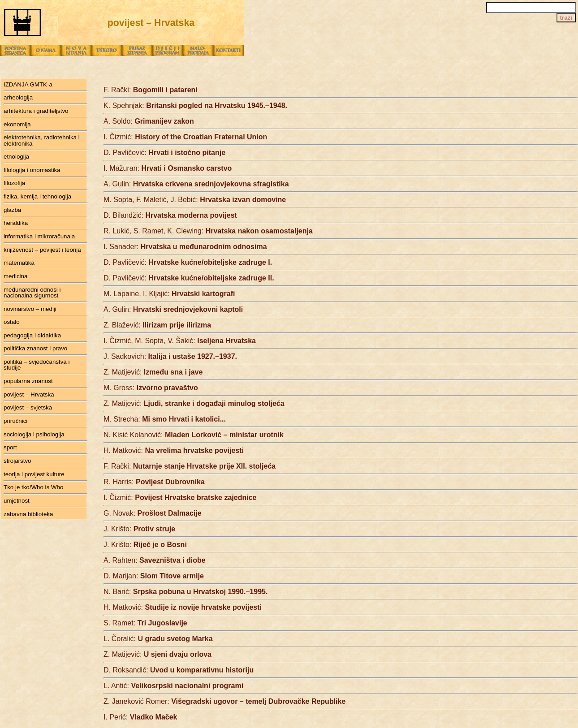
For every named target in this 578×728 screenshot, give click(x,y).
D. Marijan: (154, 576)
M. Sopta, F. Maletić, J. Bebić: (195, 200)
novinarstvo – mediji (30, 309)
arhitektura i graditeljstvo (36, 111)
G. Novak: (153, 513)
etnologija (16, 157)
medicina (15, 276)
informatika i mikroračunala (39, 236)
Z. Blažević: (157, 325)
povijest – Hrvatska (29, 394)
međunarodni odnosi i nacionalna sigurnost (32, 293)
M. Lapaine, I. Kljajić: (169, 294)
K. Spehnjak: (195, 106)
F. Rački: (151, 90)
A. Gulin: (196, 184)
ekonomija (17, 124)
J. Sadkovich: (170, 356)
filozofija (14, 183)
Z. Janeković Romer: (224, 701)
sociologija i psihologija (34, 434)
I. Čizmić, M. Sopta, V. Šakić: (180, 341)
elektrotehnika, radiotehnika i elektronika (42, 140)
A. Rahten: (155, 560)
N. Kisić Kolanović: (194, 435)
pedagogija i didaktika (32, 335)
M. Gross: (151, 388)
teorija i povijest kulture (34, 474)
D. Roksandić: (179, 670)
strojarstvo (17, 461)
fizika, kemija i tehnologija (37, 196)
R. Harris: (154, 482)
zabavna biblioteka (28, 514)
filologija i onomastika (32, 170)
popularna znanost (28, 381)
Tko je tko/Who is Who (33, 487)
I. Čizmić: (185, 137)
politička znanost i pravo (35, 348)
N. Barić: (185, 592)
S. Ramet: (145, 623)
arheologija (18, 97)
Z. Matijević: (153, 372)
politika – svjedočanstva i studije (37, 365)
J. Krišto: (139, 529)
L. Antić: (173, 686)
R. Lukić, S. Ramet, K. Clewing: (208, 231)
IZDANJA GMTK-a (28, 84)
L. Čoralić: (158, 639)
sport (10, 447)
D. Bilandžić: (170, 215)
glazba (12, 210)
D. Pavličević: (164, 153)
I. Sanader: (185, 247)
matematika (19, 263)
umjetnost (17, 501)
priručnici (15, 421)
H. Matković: (174, 450)
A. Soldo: (149, 121)
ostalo (12, 322)
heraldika (16, 223)
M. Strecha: (165, 419)
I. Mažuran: (168, 168)
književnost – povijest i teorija (42, 250)
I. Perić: (140, 717)
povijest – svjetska (28, 407)
